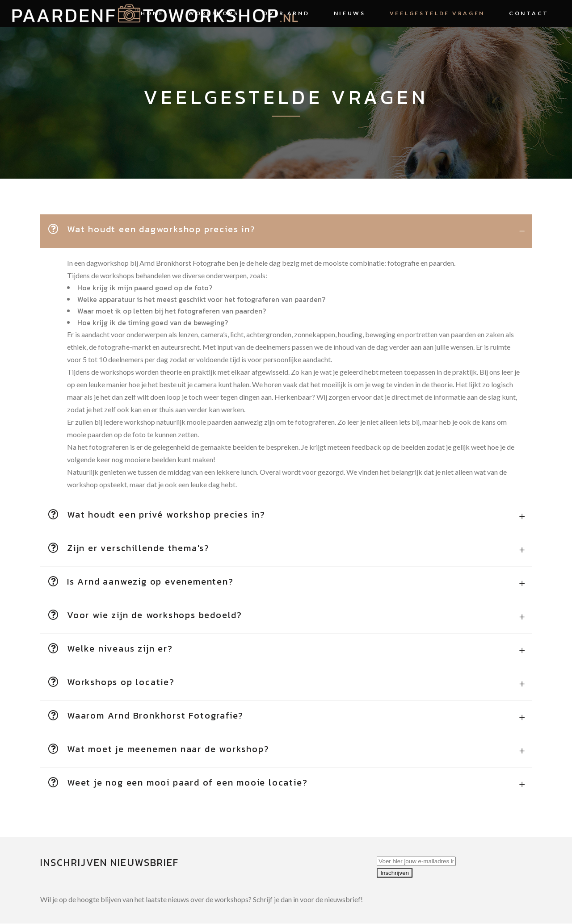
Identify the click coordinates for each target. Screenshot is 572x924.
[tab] (286, 231)
